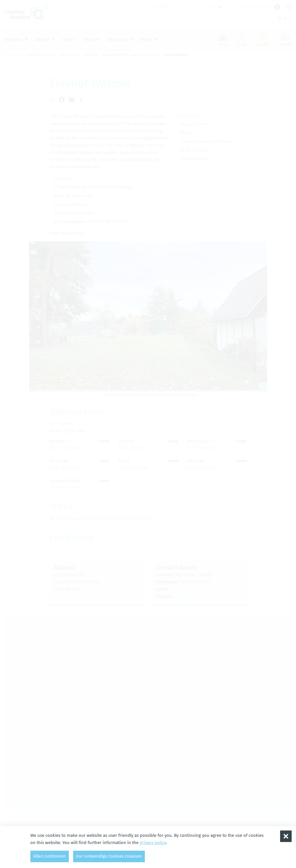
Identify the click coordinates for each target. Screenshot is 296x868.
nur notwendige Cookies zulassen (109, 856)
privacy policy (153, 843)
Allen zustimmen (50, 856)
